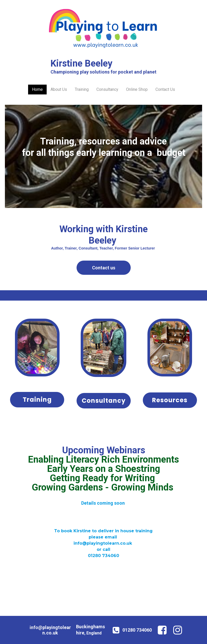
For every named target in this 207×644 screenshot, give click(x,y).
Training (82, 89)
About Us (59, 89)
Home (37, 89)
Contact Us (165, 89)
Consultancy (107, 89)
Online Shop (137, 89)
